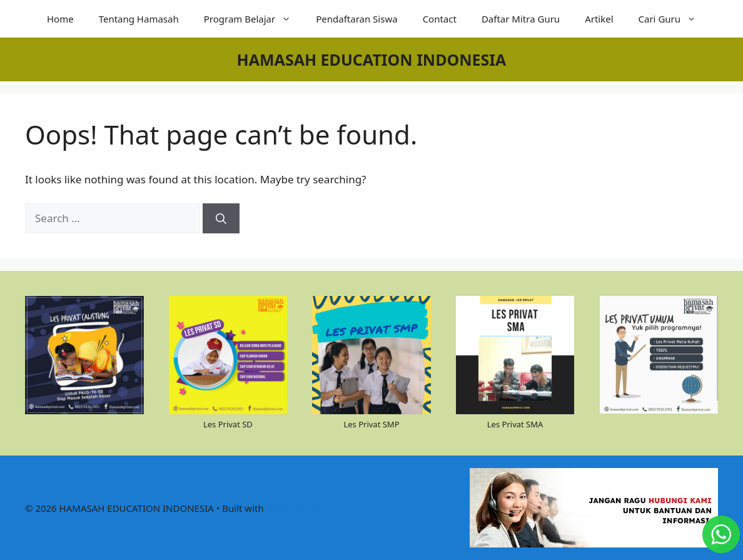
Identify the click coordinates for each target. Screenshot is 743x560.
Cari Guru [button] (674, 19)
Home (60, 19)
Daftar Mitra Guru (521, 19)
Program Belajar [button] (254, 19)
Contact (440, 19)
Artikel (599, 19)
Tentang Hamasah (139, 19)
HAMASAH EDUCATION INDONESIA (372, 59)
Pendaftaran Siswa (356, 19)
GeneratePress (299, 508)
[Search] (221, 218)
